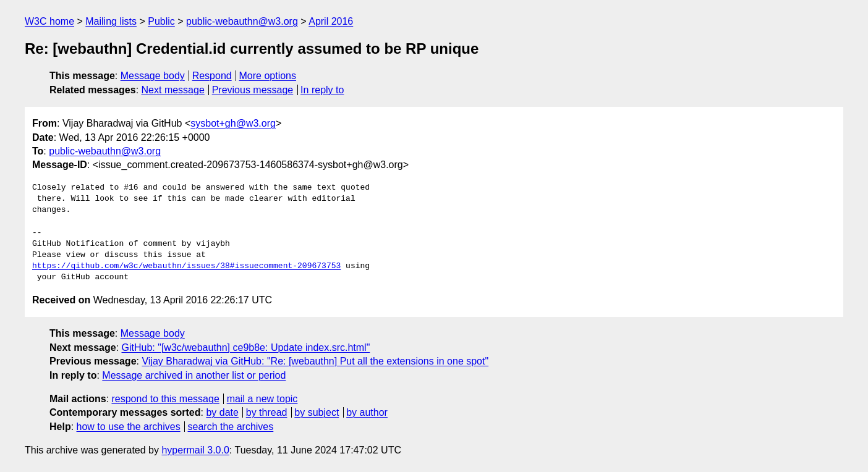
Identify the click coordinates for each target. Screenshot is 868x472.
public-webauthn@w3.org (242, 21)
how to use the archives (129, 427)
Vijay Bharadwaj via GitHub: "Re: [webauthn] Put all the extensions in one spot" (315, 361)
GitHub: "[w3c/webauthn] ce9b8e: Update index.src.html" (246, 348)
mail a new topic (262, 399)
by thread (267, 412)
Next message (173, 90)
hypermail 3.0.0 (195, 450)
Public (161, 21)
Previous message (253, 90)
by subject (317, 412)
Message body (153, 76)
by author (367, 412)
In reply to (322, 90)
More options (268, 76)
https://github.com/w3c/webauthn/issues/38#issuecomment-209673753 (186, 266)
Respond (212, 76)
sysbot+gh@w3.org (233, 123)
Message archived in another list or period (194, 375)
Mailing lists (111, 21)
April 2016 (331, 21)
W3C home (49, 21)
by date (222, 412)
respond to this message (165, 399)
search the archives (231, 427)
